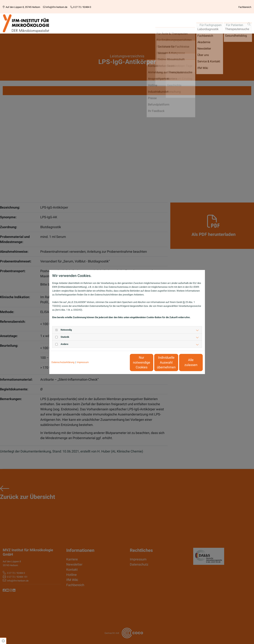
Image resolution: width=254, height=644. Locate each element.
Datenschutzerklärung (63, 362)
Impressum (83, 362)
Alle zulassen (186, 363)
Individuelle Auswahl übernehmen (151, 362)
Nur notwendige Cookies (116, 362)
